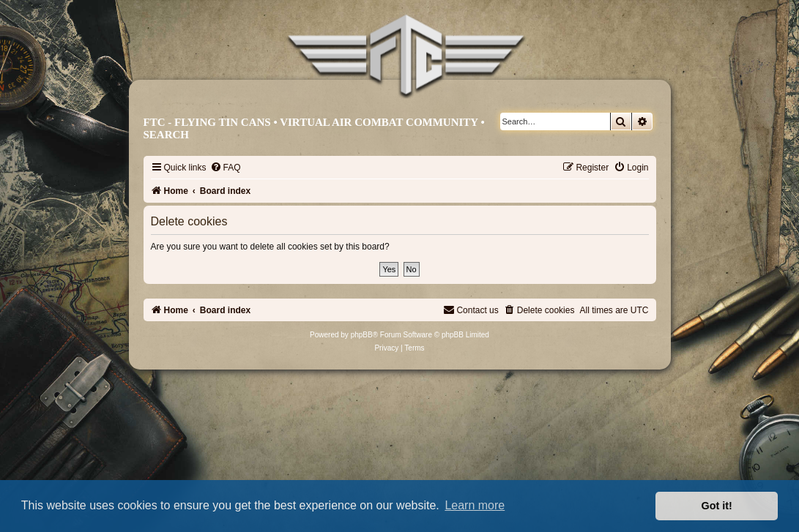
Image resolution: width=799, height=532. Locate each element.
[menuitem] (226, 168)
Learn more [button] (475, 505)
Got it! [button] (717, 506)
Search (167, 135)
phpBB (362, 335)
